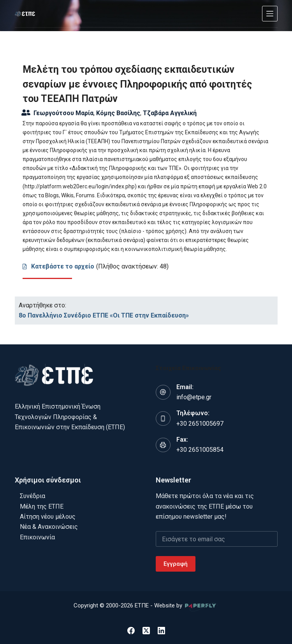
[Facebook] (131, 631)
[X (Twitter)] (146, 631)
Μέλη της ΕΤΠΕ (42, 506)
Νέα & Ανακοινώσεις (49, 527)
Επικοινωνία (37, 537)
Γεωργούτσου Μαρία (63, 113)
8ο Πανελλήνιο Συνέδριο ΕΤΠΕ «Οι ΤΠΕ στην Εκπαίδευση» (104, 315)
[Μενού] (270, 14)
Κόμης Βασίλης (118, 113)
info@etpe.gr (194, 397)
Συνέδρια (33, 496)
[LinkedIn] (161, 631)
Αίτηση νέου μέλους (48, 517)
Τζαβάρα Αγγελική (170, 113)
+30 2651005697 (200, 424)
